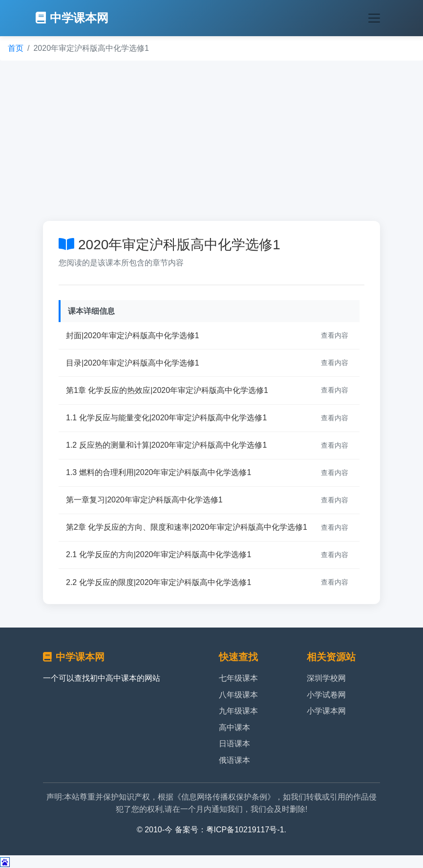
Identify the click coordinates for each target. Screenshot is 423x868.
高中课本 (234, 727)
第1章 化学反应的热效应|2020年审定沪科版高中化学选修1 (167, 390)
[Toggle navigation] (374, 18)
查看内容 (335, 335)
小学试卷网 (326, 695)
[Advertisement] (211, 141)
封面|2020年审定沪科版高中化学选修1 (133, 336)
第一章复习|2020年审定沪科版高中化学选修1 (144, 500)
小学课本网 (326, 711)
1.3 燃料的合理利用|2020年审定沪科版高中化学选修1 (159, 472)
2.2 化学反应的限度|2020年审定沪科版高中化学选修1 (159, 582)
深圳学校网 (326, 678)
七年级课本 (238, 678)
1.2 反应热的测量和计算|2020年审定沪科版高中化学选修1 (166, 445)
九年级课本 (238, 711)
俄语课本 (234, 760)
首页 (16, 48)
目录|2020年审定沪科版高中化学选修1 (133, 363)
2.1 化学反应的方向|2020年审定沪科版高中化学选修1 (159, 554)
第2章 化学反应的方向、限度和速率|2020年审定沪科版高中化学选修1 (187, 527)
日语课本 (234, 744)
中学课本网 (72, 18)
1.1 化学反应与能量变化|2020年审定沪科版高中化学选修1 (166, 418)
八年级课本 (238, 695)
